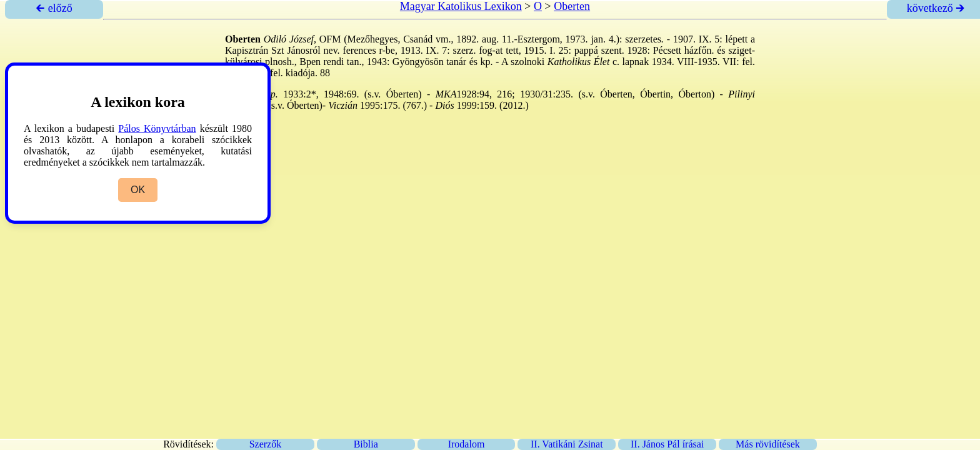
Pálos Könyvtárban (157, 128)
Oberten (572, 6)
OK (138, 190)
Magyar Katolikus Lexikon (461, 6)
